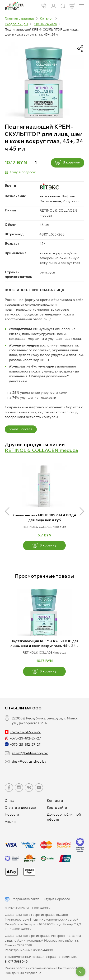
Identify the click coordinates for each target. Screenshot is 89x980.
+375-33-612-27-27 (23, 732)
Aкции (10, 822)
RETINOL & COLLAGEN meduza (41, 451)
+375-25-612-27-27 (23, 745)
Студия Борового (57, 899)
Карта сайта (57, 808)
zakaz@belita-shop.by (30, 753)
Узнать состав (21, 429)
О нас (9, 801)
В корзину (68, 163)
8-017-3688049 (16, 962)
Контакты (55, 801)
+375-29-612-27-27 (23, 738)
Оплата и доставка (20, 808)
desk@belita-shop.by (29, 762)
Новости (12, 815)
